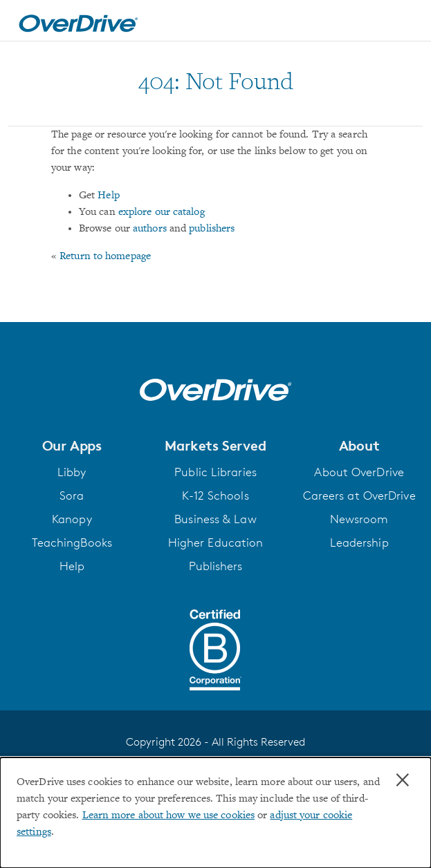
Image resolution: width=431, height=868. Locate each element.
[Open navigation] (405, 23)
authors (150, 229)
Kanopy (72, 519)
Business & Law (215, 519)
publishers (212, 229)
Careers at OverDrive (359, 496)
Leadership (359, 542)
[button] (72, 446)
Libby (72, 472)
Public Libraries (215, 472)
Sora (72, 496)
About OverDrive (359, 472)
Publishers (216, 566)
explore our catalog (162, 212)
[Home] (78, 21)
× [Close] (403, 780)
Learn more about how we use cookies (169, 815)
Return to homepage (105, 256)
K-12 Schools (215, 496)
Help (108, 196)
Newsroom (359, 519)
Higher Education (216, 542)
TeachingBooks (72, 542)
